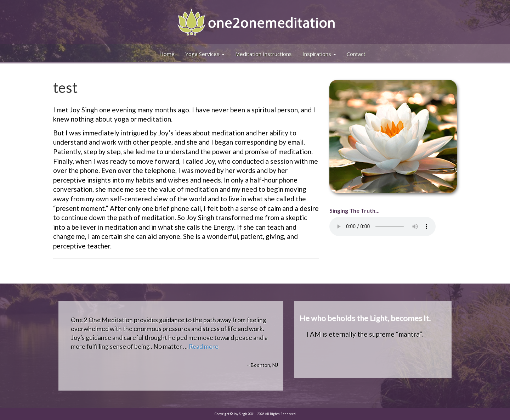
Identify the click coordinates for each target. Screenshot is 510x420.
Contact (356, 54)
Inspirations (319, 54)
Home (167, 54)
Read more (204, 346)
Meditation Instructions (263, 54)
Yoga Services (205, 54)
